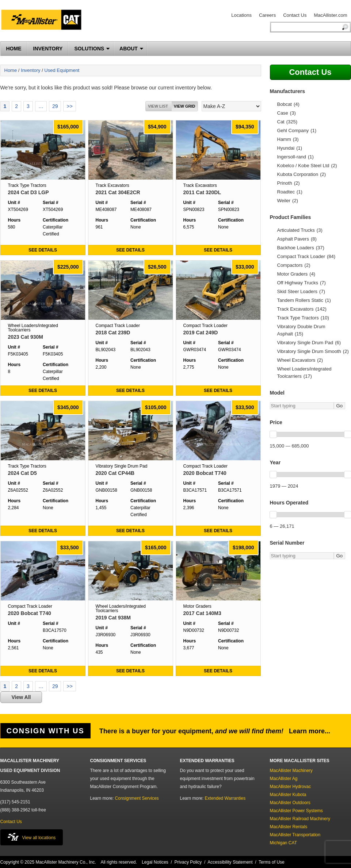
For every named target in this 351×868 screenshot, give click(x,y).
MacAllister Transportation (295, 835)
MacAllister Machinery (291, 771)
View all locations (32, 837)
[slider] (273, 434)
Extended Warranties (225, 798)
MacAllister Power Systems (296, 811)
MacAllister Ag (284, 779)
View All (21, 697)
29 (55, 106)
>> (69, 106)
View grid (185, 106)
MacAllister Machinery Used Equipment (44, 21)
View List (158, 106)
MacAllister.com (330, 15)
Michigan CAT (283, 843)
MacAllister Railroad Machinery (300, 819)
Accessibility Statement (230, 862)
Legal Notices (155, 862)
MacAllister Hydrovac (291, 787)
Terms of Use (272, 862)
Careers (267, 15)
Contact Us (295, 15)
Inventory (30, 70)
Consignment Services (137, 798)
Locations (241, 15)
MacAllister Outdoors (290, 803)
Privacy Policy (188, 862)
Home (11, 70)
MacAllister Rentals (289, 827)
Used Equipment (62, 70)
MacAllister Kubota (288, 795)
